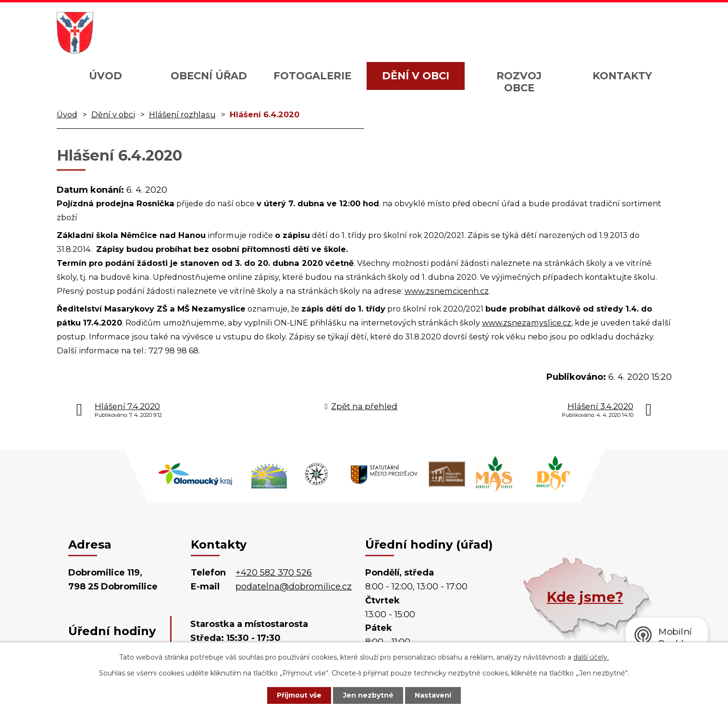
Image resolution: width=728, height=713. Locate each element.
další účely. (591, 657)
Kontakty (622, 76)
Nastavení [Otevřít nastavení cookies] (434, 695)
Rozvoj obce (519, 82)
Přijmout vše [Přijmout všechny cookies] (298, 695)
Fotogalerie (312, 76)
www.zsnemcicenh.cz (447, 291)
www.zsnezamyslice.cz (527, 323)
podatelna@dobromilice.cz (294, 587)
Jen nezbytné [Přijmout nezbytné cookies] (368, 695)
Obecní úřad (209, 76)
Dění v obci (416, 76)
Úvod (105, 76)
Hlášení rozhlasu (182, 114)
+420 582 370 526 (274, 573)
